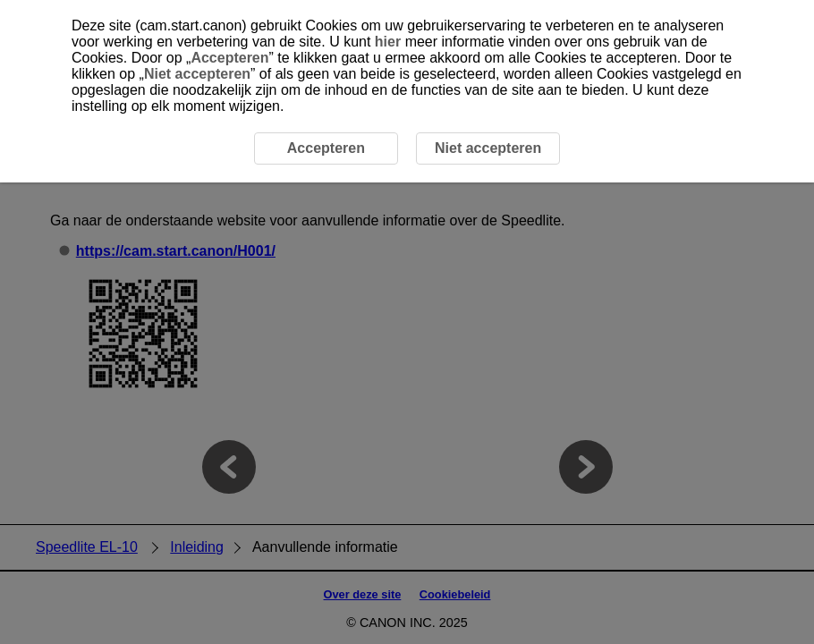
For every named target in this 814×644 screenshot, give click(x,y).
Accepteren (229, 58)
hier (388, 42)
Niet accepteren (197, 74)
